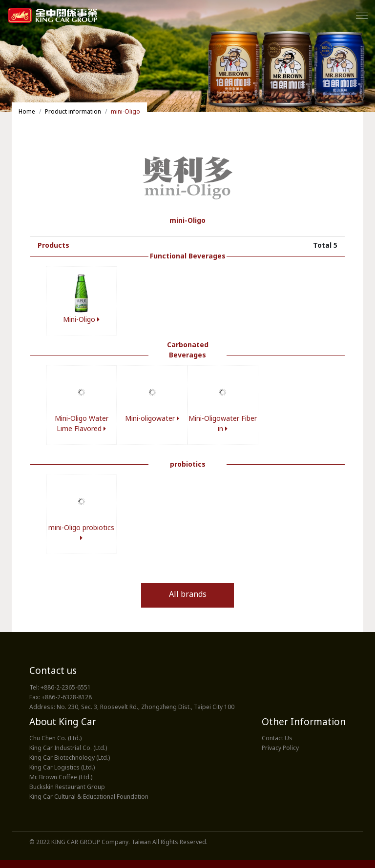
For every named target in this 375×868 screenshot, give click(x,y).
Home (27, 112)
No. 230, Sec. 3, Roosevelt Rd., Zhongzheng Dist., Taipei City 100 (146, 708)
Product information (73, 112)
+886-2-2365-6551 (66, 688)
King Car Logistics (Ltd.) (62, 768)
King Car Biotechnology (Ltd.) (70, 758)
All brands (188, 595)
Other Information (304, 723)
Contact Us (277, 739)
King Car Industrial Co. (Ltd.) (68, 749)
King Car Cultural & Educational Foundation (89, 797)
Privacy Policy (280, 749)
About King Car (63, 723)
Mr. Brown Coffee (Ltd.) (61, 778)
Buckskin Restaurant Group (67, 788)
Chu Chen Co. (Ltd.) (55, 739)
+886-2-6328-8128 (67, 698)
